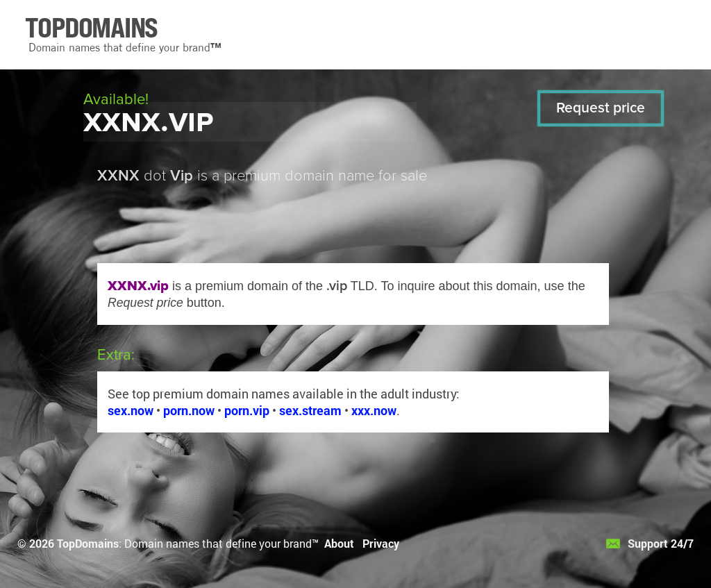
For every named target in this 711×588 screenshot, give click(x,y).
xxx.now (374, 410)
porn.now (189, 410)
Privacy (381, 543)
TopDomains (88, 543)
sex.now (131, 410)
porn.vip (247, 410)
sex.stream (310, 410)
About (339, 543)
